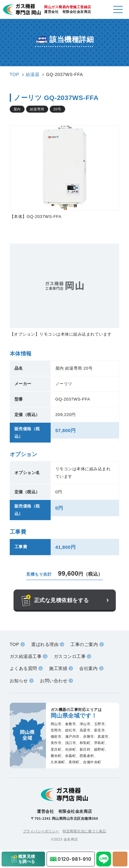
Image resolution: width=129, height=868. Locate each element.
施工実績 (58, 668)
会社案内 (88, 668)
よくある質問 (23, 668)
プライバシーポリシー (41, 831)
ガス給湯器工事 (26, 656)
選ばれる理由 (45, 644)
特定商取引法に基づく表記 (84, 831)
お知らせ (19, 681)
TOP (14, 644)
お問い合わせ (54, 681)
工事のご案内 (84, 644)
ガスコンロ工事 (70, 656)
